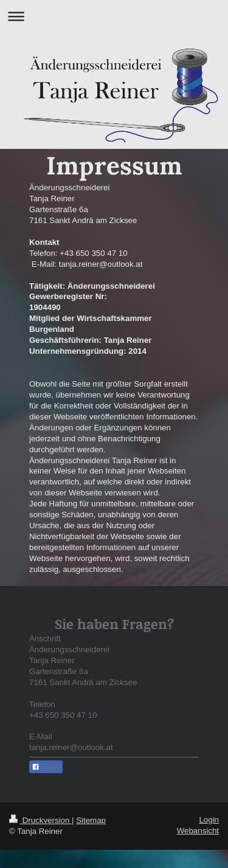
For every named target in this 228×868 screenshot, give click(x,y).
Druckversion (40, 820)
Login (209, 820)
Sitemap (91, 820)
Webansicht (198, 831)
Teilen (46, 767)
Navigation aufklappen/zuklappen (114, 16)
